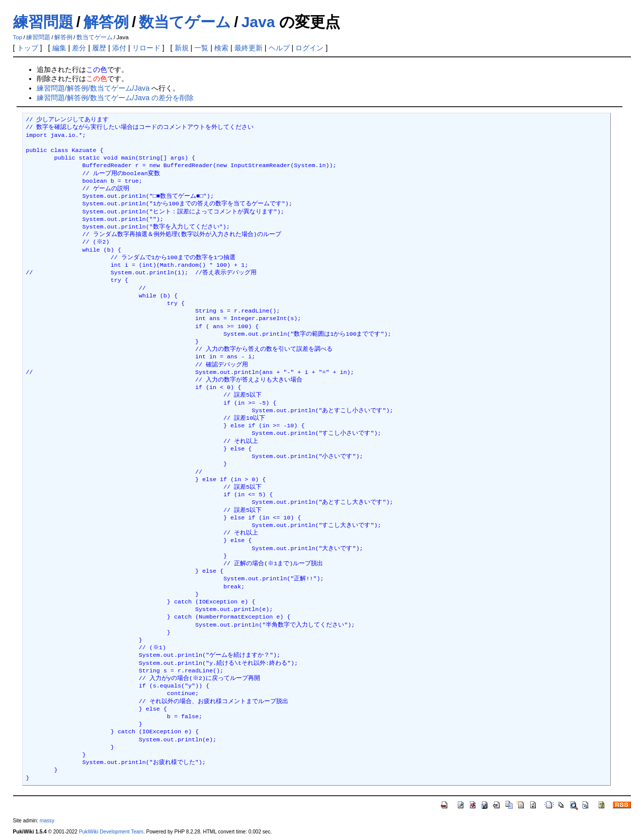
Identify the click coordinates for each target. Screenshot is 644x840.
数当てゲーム (185, 22)
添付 (119, 48)
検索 (221, 48)
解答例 (106, 22)
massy (47, 821)
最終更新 (249, 48)
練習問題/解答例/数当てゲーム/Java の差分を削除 (115, 98)
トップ (28, 48)
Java (258, 22)
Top (18, 37)
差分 (79, 48)
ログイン (309, 48)
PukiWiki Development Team (111, 832)
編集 (59, 48)
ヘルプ (279, 48)
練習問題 (43, 22)
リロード (146, 48)
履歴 (99, 48)
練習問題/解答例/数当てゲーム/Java (93, 88)
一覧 (201, 48)
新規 (182, 48)
